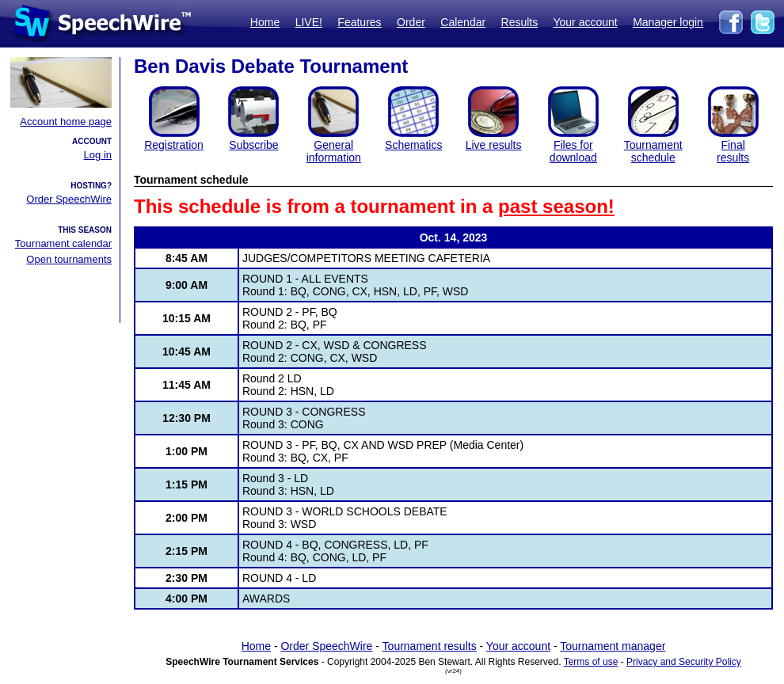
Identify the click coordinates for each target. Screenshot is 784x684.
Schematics (413, 145)
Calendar (463, 22)
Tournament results (430, 646)
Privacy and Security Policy (684, 662)
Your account (585, 22)
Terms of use (591, 662)
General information (334, 151)
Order (411, 22)
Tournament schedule (653, 151)
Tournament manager (613, 646)
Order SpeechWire (69, 199)
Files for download (573, 151)
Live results (494, 145)
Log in (98, 155)
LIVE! (309, 22)
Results (520, 22)
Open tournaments (69, 259)
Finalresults (733, 151)
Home (265, 22)
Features (359, 22)
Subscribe (253, 145)
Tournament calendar (63, 243)
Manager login (668, 22)
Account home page (66, 122)
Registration (174, 145)
